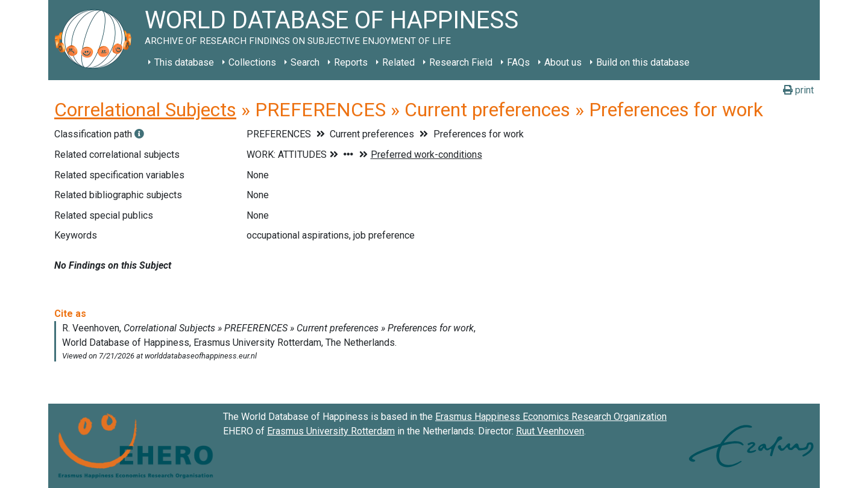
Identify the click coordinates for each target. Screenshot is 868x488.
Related (398, 62)
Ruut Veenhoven (550, 431)
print (798, 90)
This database (184, 62)
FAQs (518, 62)
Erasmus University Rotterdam (331, 431)
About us (563, 62)
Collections (252, 62)
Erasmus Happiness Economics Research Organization (551, 417)
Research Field (461, 62)
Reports (351, 62)
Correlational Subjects (145, 110)
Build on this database (643, 62)
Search (305, 62)
